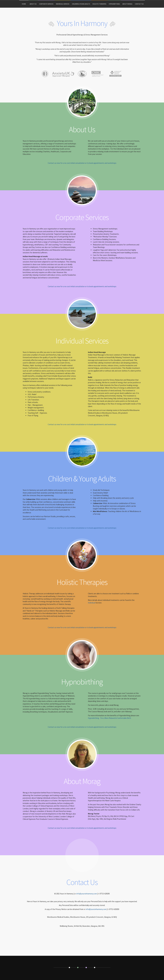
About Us (33, 4)
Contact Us (139, 4)
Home (24, 4)
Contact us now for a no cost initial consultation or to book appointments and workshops (82, 163)
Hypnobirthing (114, 4)
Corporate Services (46, 4)
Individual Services (63, 4)
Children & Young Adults (81, 4)
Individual (92, 603)
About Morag (127, 4)
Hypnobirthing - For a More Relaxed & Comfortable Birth (109, 718)
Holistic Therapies (99, 4)
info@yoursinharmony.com (87, 894)
